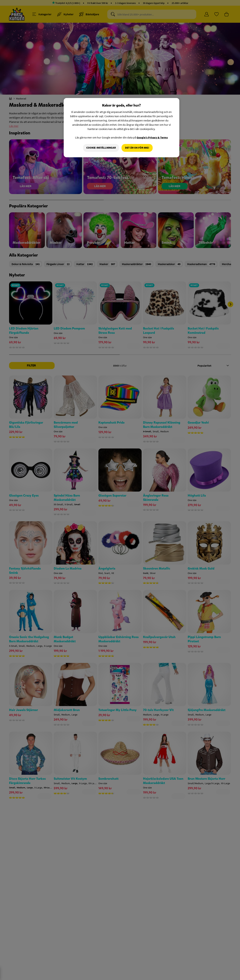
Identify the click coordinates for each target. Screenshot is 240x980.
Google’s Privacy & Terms (152, 137)
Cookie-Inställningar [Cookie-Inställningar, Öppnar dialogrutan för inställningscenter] (101, 148)
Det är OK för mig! (137, 148)
